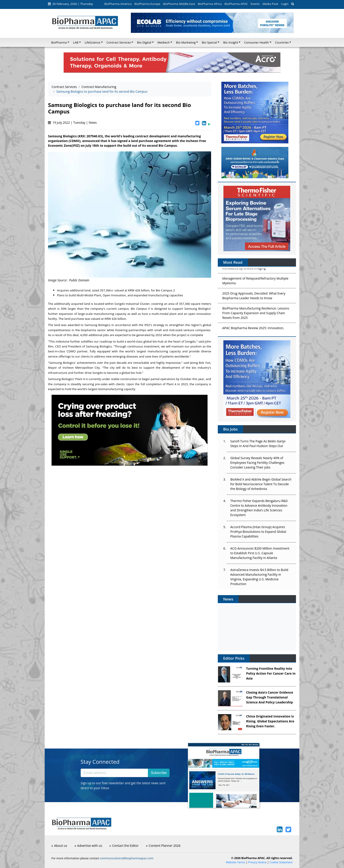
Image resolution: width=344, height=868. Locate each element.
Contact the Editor (124, 846)
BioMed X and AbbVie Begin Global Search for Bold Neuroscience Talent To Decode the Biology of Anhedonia (261, 484)
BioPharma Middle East (179, 4)
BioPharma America (118, 4)
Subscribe (159, 773)
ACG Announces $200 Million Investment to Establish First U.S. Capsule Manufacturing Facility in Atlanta (260, 553)
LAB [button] (76, 42)
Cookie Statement (281, 862)
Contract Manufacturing (99, 87)
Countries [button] (282, 42)
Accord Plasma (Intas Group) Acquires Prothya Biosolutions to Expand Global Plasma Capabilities (258, 532)
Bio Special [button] (209, 42)
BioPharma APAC (236, 4)
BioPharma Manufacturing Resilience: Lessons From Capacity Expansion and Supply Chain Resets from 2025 (256, 316)
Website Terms (236, 862)
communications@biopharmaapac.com (127, 858)
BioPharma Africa (210, 4)
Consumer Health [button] (256, 42)
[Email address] (114, 773)
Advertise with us (88, 846)
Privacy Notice (257, 862)
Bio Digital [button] (144, 42)
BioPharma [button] (59, 42)
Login (285, 4)
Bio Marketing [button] (186, 42)
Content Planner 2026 (163, 846)
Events (255, 4)
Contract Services (64, 87)
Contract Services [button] (119, 42)
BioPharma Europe (147, 4)
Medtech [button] (164, 42)
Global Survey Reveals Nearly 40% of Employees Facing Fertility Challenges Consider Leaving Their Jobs (257, 463)
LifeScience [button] (92, 42)
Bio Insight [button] (231, 42)
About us (59, 846)
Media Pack (270, 4)
